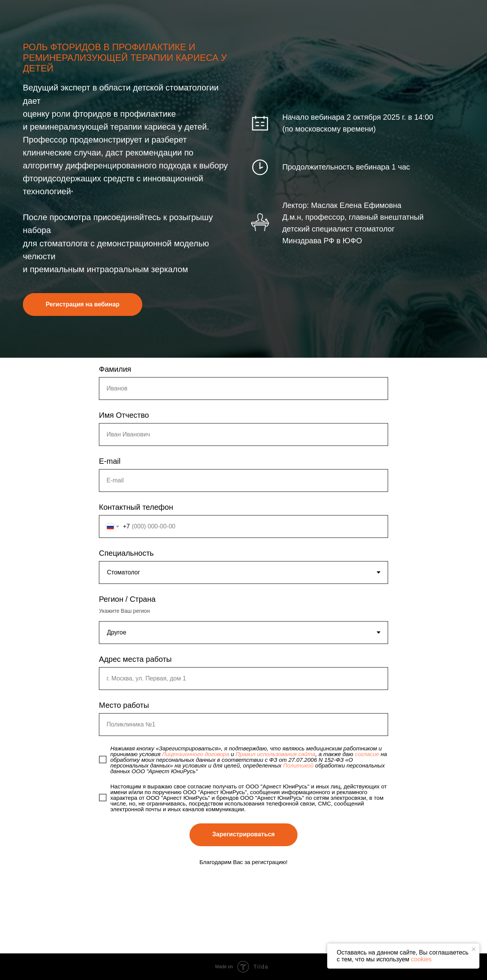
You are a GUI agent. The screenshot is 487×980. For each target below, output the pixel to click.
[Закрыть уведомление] (474, 949)
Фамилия (115, 369)
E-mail (110, 461)
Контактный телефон (136, 507)
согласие (367, 754)
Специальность (126, 553)
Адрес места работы (135, 659)
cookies (421, 959)
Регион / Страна (127, 599)
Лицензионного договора (196, 754)
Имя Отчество (124, 415)
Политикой (298, 765)
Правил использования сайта (275, 754)
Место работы (124, 705)
